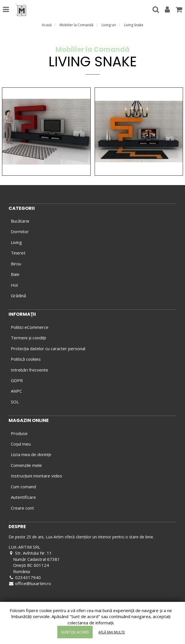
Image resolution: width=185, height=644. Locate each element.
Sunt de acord (75, 632)
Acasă (47, 25)
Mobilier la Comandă (77, 25)
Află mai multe (112, 632)
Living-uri (109, 25)
